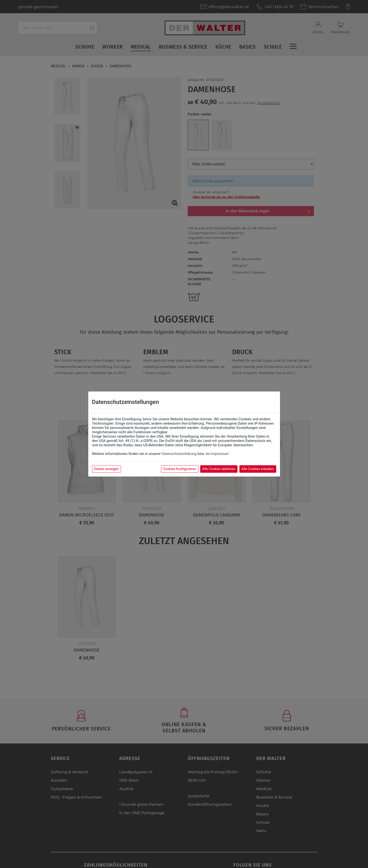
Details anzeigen (106, 469)
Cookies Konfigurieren (180, 469)
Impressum (220, 454)
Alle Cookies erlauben (258, 469)
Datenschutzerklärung (179, 454)
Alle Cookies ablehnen (219, 469)
